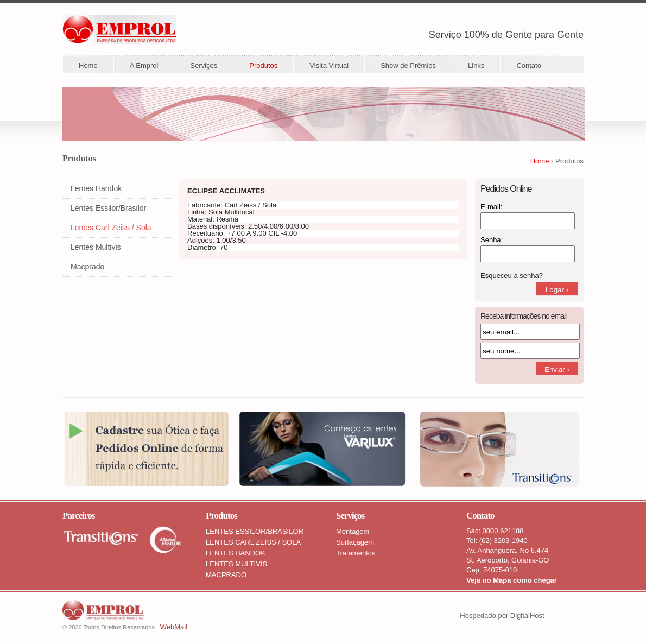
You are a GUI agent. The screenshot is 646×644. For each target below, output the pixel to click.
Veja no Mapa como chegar (512, 580)
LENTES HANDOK (236, 553)
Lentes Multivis (96, 247)
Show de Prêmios (408, 65)
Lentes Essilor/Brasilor (108, 208)
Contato (529, 65)
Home (88, 65)
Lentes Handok (96, 188)
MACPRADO (226, 575)
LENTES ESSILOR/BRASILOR (255, 531)
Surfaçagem (355, 542)
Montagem (353, 531)
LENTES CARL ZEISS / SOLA (253, 542)
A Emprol (144, 65)
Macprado (87, 267)
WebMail (174, 627)
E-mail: (491, 207)
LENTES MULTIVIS (236, 564)
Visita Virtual (329, 65)
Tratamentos (356, 553)
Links (476, 65)
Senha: (492, 240)
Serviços (204, 65)
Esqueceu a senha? (512, 276)
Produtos (263, 65)
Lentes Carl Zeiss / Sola (111, 228)
